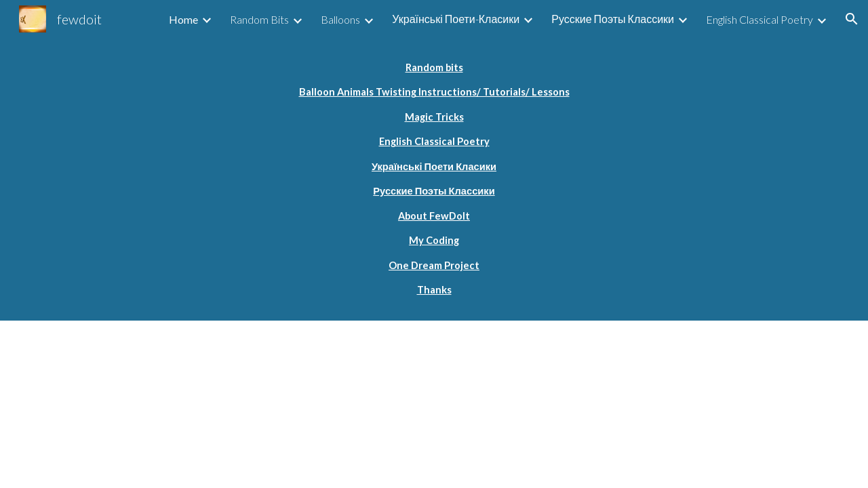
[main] (434, 179)
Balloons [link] (340, 19)
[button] (852, 19)
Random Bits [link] (259, 19)
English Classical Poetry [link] (759, 19)
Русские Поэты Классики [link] (613, 19)
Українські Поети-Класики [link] (456, 19)
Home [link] (183, 19)
